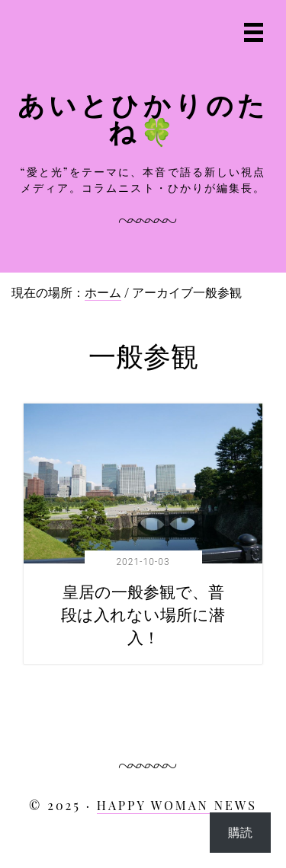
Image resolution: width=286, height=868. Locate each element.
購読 (240, 832)
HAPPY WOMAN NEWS (177, 805)
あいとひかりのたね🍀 (143, 117)
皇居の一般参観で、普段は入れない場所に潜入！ (143, 614)
